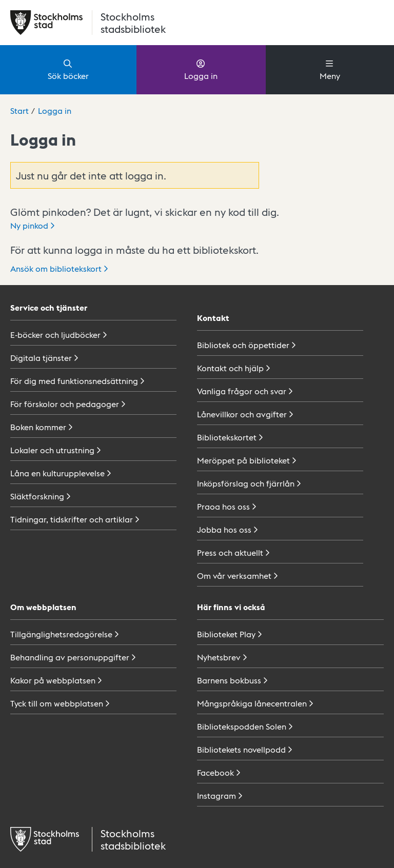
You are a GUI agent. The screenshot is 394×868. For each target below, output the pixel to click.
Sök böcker (68, 69)
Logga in (201, 69)
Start (19, 110)
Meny (330, 69)
